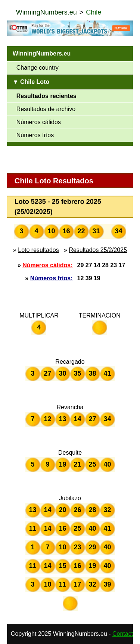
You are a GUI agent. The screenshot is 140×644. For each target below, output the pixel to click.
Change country (38, 68)
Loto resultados (38, 250)
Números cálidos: (47, 265)
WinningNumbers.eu (46, 12)
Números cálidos (39, 122)
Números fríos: (52, 278)
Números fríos (35, 135)
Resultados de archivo (46, 109)
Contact (123, 634)
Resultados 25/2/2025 (98, 250)
